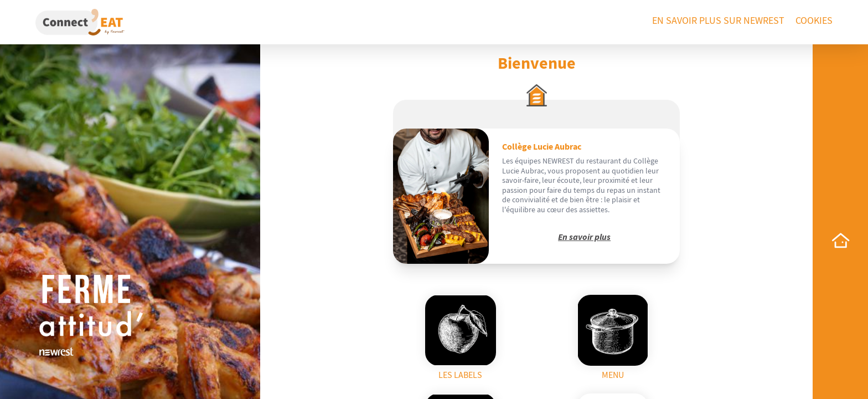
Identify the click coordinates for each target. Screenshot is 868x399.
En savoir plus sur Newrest (718, 21)
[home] (840, 241)
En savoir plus (584, 237)
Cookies (814, 21)
